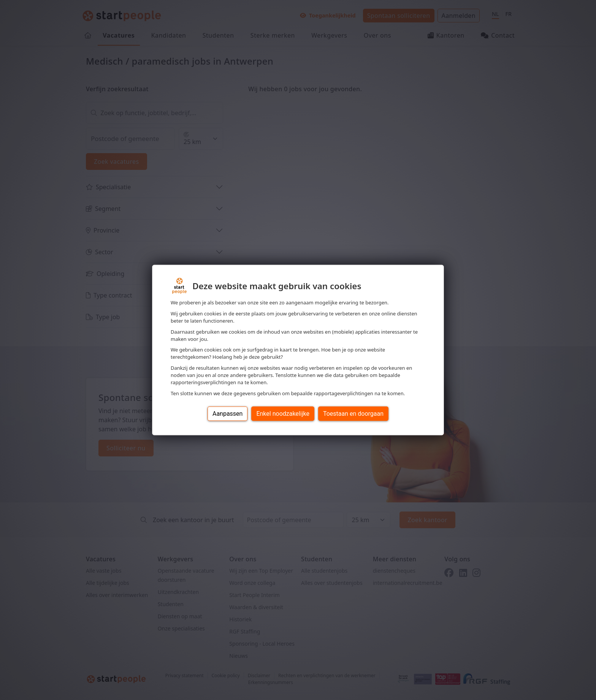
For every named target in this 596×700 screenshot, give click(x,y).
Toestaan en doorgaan (353, 413)
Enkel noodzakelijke (283, 413)
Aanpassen (228, 413)
